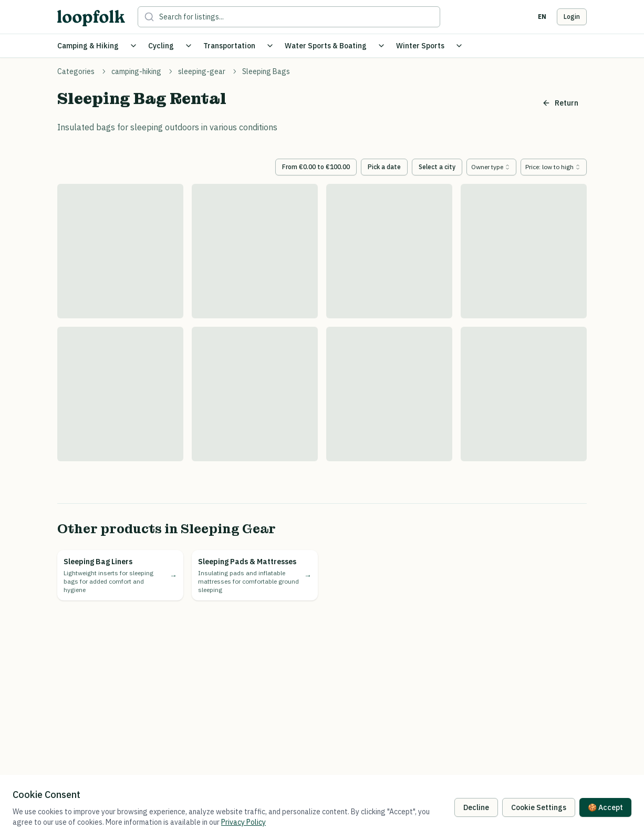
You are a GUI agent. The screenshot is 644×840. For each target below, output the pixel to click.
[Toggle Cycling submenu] (189, 46)
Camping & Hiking (88, 46)
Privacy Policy (243, 822)
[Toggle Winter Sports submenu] (459, 46)
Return (560, 103)
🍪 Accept (605, 807)
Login (572, 17)
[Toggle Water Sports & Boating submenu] (381, 46)
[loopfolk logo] (91, 18)
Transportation (229, 46)
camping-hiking (136, 71)
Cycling (161, 46)
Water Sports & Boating (326, 46)
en (542, 17)
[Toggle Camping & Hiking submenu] (133, 46)
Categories (76, 71)
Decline (476, 807)
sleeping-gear (202, 71)
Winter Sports (420, 46)
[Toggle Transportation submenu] (270, 46)
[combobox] (491, 167)
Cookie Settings (539, 807)
